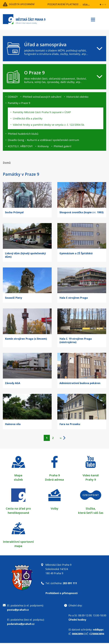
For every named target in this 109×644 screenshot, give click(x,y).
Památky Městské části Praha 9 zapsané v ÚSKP (42, 112)
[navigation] (54, 49)
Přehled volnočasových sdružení (42, 97)
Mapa (18, 476)
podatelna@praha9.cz (21, 625)
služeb (18, 481)
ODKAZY (13, 97)
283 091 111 (70, 584)
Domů (7, 163)
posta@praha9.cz (18, 611)
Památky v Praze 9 (19, 103)
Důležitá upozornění (26, 4)
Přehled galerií (62, 146)
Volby (54, 509)
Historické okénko (77, 97)
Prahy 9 (91, 481)
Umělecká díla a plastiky (28, 118)
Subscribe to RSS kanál (104, 20)
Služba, (91, 509)
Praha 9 (54, 476)
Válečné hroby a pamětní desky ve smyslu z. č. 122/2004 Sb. (49, 125)
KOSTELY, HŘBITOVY (20, 146)
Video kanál (91, 476)
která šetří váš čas (91, 514)
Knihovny (43, 146)
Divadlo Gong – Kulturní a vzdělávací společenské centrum (43, 140)
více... (86, 4)
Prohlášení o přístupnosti (62, 594)
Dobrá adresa (54, 481)
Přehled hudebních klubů (23, 134)
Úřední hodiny (77, 621)
